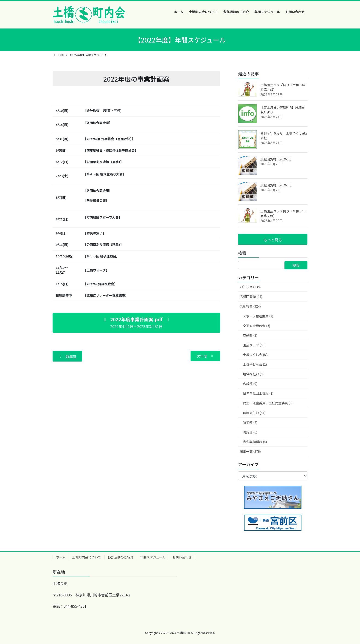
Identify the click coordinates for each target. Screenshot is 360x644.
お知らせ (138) (250, 287)
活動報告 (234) (250, 306)
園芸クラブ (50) (254, 345)
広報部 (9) (250, 384)
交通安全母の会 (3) (256, 326)
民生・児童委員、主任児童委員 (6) (268, 403)
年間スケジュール (153, 557)
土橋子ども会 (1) (255, 364)
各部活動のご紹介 (121, 557)
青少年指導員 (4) (255, 442)
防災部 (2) (250, 422)
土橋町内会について (87, 557)
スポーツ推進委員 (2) (258, 316)
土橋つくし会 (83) (256, 355)
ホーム (61, 557)
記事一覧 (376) (250, 451)
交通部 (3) (250, 335)
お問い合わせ (182, 557)
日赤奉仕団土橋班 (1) (258, 393)
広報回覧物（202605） (277, 185)
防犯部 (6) (250, 432)
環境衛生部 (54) (254, 413)
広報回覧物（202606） (277, 159)
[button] (136, 323)
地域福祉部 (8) (253, 374)
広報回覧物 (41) (251, 296)
